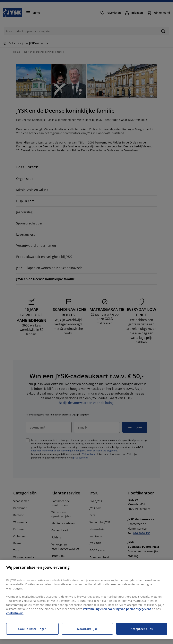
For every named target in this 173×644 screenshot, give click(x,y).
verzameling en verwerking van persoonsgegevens (117, 609)
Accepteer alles (142, 629)
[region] (86, 600)
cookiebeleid (15, 613)
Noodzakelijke (87, 629)
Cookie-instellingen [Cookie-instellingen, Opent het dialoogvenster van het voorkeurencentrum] (32, 629)
